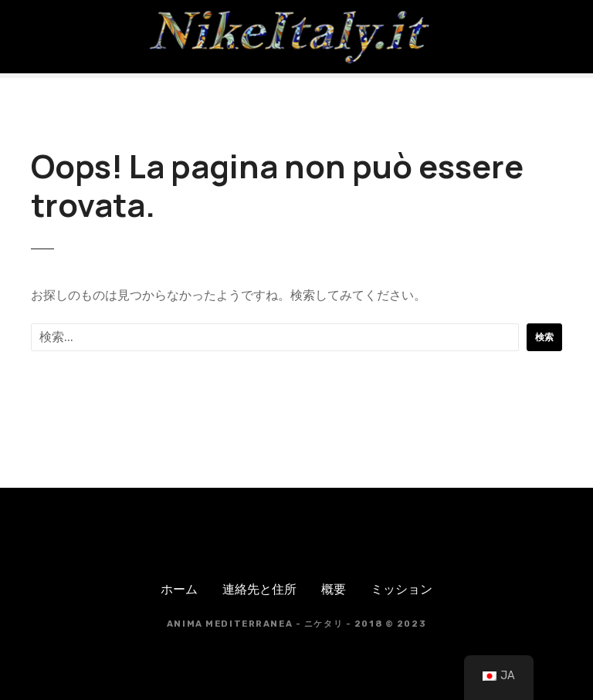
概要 (334, 589)
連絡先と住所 (259, 589)
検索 (544, 337)
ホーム (179, 589)
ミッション (402, 589)
